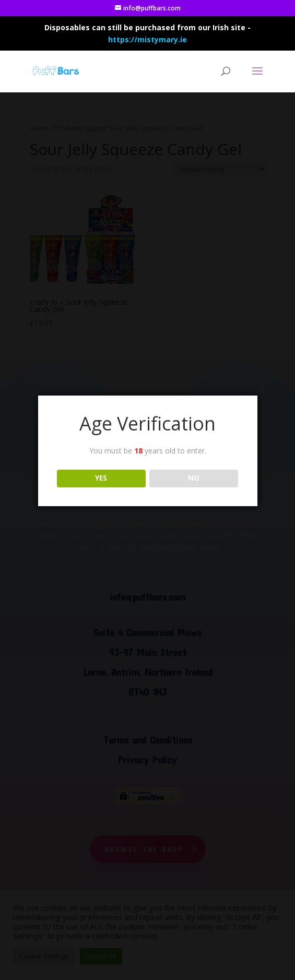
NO (194, 478)
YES (101, 478)
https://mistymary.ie (147, 39)
